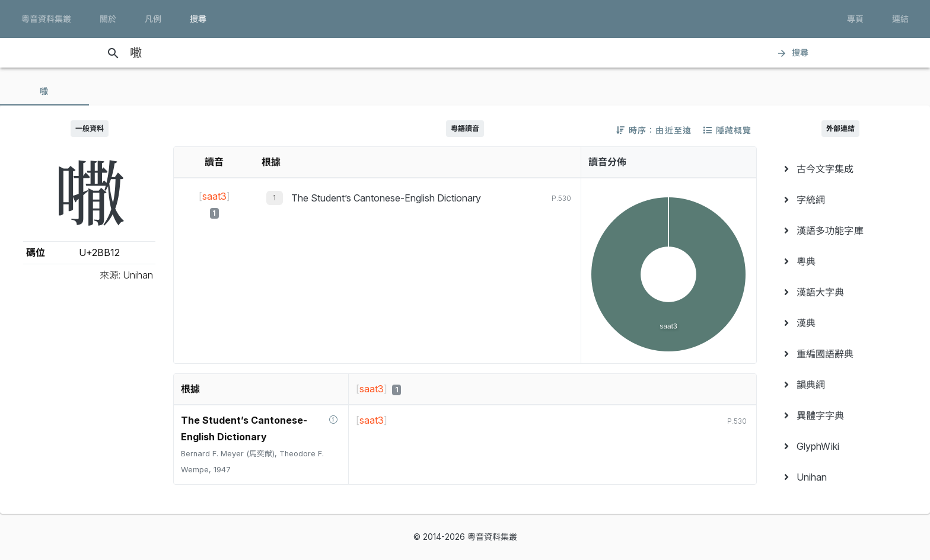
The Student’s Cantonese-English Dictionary (386, 198)
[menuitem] (841, 169)
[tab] (44, 91)
